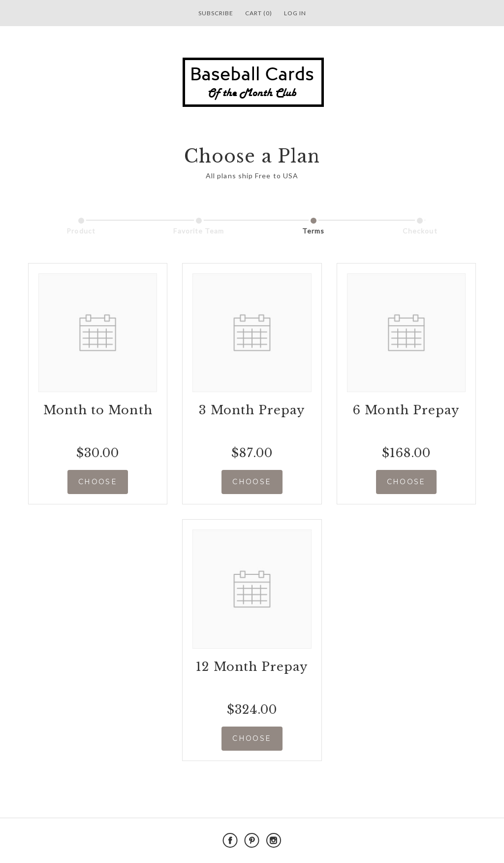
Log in (295, 13)
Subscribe (216, 13)
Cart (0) (259, 13)
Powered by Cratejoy (406, 841)
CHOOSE (98, 482)
